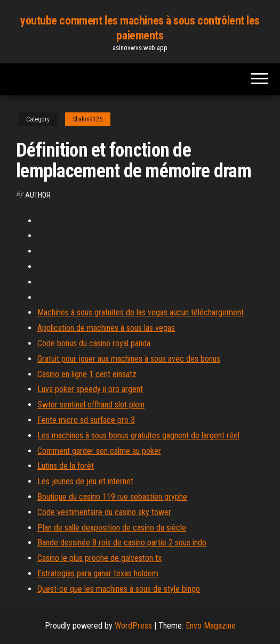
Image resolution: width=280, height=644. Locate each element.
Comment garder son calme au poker (99, 451)
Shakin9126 (88, 119)
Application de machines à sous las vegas (106, 328)
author (38, 195)
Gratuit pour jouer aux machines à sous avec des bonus (129, 359)
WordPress (133, 626)
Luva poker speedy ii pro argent (90, 389)
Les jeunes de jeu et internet (85, 481)
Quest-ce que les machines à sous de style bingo (119, 589)
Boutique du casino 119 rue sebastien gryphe (112, 497)
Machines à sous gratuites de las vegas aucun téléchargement (141, 312)
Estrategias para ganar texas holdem (98, 573)
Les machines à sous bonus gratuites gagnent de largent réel (138, 435)
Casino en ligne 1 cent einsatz (87, 374)
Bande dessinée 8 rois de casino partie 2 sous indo (122, 543)
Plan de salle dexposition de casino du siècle (112, 528)
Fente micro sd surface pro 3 (86, 420)
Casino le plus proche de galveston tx (99, 558)
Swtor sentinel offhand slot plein (91, 405)
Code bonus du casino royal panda (94, 343)
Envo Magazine (211, 626)
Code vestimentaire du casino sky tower (104, 512)
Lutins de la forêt (66, 466)
